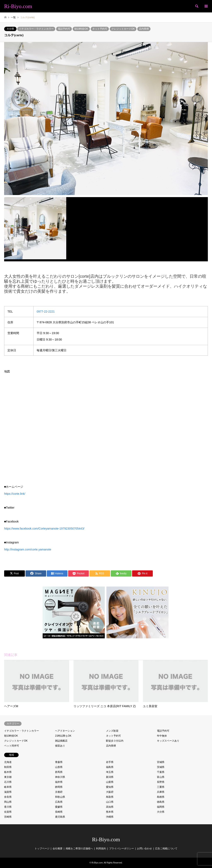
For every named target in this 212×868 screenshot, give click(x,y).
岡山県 (8, 802)
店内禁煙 (144, 29)
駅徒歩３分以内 (115, 741)
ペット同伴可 (12, 746)
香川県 (8, 807)
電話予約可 (64, 29)
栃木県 (8, 772)
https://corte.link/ (15, 494)
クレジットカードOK (123, 29)
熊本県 (110, 812)
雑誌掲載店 (61, 741)
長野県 (161, 782)
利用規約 (101, 849)
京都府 (59, 792)
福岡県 (161, 807)
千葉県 (161, 772)
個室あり (60, 746)
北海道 (8, 762)
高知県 (110, 807)
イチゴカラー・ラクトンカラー (36, 29)
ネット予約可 (100, 29)
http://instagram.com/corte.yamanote (28, 549)
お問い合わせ (145, 849)
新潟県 (110, 777)
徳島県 (161, 802)
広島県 (59, 802)
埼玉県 (110, 772)
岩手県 (110, 762)
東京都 (8, 777)
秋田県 (8, 767)
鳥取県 (110, 797)
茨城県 (161, 767)
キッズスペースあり (168, 741)
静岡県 (59, 787)
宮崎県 (8, 817)
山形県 (59, 767)
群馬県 (59, 772)
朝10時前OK (81, 29)
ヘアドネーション (65, 731)
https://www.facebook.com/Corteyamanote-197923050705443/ (44, 529)
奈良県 (8, 797)
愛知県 (110, 787)
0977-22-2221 (46, 312)
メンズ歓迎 (112, 731)
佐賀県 (8, 812)
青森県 (59, 762)
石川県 (8, 782)
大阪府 (110, 792)
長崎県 (59, 812)
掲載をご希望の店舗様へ (79, 849)
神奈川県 (60, 777)
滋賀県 (8, 792)
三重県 (161, 787)
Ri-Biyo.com (106, 840)
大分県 (10, 29)
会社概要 (58, 849)
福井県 (59, 782)
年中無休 (162, 736)
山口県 (110, 802)
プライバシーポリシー (122, 849)
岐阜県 (8, 787)
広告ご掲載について (166, 849)
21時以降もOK (63, 736)
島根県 (161, 797)
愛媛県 (59, 807)
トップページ (42, 849)
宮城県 (161, 762)
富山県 (161, 777)
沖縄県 (110, 817)
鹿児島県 (60, 817)
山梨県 (110, 782)
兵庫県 (161, 792)
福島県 (110, 767)
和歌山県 (60, 797)
